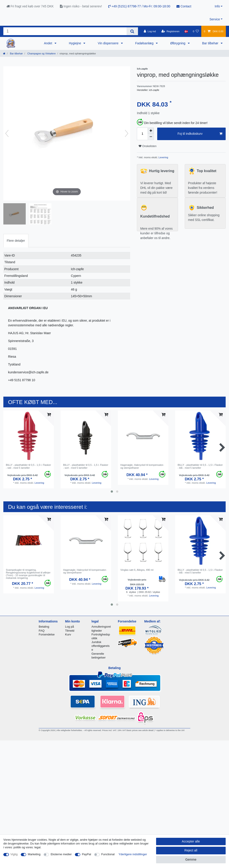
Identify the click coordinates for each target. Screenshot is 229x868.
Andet (48, 43)
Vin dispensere (108, 43)
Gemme (191, 859)
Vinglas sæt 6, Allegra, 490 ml (137, 570)
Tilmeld (70, 631)
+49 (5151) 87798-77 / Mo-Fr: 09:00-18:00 (139, 6)
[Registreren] (171, 31)
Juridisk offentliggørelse (101, 646)
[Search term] (65, 31)
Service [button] (215, 19)
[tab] (16, 241)
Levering (163, 157)
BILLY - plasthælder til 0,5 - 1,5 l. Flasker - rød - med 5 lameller (28, 466)
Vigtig (14, 854)
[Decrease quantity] (151, 137)
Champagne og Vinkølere (41, 53)
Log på (70, 627)
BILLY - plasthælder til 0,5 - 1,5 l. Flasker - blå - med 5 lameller (200, 466)
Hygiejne (75, 43)
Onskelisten (147, 146)
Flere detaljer (16, 241)
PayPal (86, 854)
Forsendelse (47, 634)
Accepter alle (191, 841)
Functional (108, 854)
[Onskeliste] (196, 31)
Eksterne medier (61, 854)
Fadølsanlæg (145, 43)
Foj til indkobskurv (200, 134)
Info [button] (217, 6)
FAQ (42, 631)
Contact (184, 6)
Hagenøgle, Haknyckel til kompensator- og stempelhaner (142, 466)
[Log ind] (150, 31)
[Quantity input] (142, 134)
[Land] (186, 31)
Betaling (44, 627)
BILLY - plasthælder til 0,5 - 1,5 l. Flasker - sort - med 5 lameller (86, 466)
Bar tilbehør (211, 43)
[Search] (132, 31)
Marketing (34, 854)
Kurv (68, 634)
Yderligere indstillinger (133, 854)
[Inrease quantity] (151, 131)
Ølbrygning (178, 43)
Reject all (191, 850)
